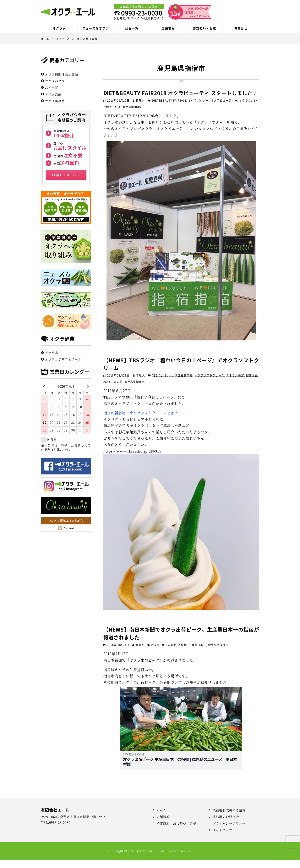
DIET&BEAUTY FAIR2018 (169, 109)
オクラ (156, 653)
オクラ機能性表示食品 (62, 75)
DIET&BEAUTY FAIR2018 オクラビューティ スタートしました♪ (181, 97)
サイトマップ (223, 838)
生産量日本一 (197, 653)
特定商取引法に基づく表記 (176, 832)
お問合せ (241, 28)
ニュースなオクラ (96, 28)
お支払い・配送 (204, 28)
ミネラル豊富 (235, 383)
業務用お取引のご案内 (229, 818)
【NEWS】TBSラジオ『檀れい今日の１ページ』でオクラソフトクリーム (181, 372)
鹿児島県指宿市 (133, 115)
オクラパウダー (198, 109)
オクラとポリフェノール (63, 360)
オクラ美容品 (55, 101)
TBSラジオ (159, 383)
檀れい (108, 390)
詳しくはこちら (66, 175)
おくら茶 (52, 88)
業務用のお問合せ (226, 825)
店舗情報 (168, 28)
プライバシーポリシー (229, 832)
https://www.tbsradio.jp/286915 (133, 459)
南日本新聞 (169, 653)
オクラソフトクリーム (209, 383)
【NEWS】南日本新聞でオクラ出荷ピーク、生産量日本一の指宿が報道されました (181, 641)
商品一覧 (132, 28)
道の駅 (118, 390)
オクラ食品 (53, 94)
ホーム (162, 818)
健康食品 (252, 383)
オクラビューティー (224, 109)
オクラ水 (59, 28)
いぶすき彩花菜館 (181, 383)
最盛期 (182, 653)
